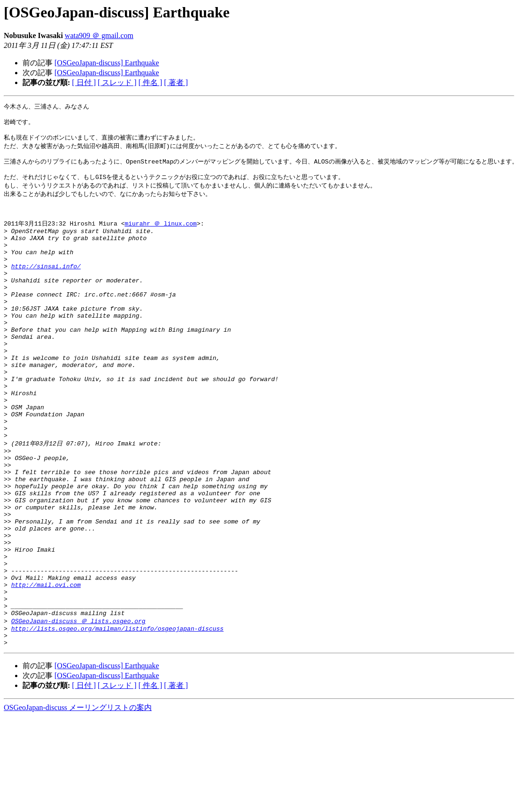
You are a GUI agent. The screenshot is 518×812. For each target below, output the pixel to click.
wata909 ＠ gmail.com (99, 35)
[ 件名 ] (151, 82)
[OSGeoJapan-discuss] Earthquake (107, 63)
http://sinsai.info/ (46, 289)
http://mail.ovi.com (46, 670)
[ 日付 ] (84, 82)
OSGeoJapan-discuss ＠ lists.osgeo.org (78, 712)
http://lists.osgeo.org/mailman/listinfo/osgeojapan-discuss (117, 721)
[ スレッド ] (117, 82)
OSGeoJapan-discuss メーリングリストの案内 (78, 803)
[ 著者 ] (176, 82)
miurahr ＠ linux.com (160, 237)
